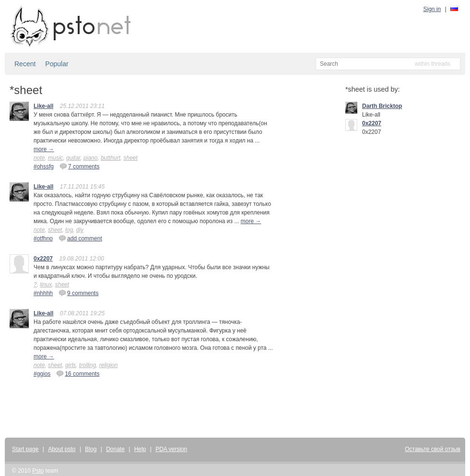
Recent (25, 64)
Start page (25, 449)
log (69, 230)
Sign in (432, 9)
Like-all (43, 106)
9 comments (78, 293)
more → (44, 149)
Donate (115, 449)
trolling (88, 365)
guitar (73, 158)
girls (70, 365)
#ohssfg (44, 167)
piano (90, 158)
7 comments (79, 166)
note (39, 158)
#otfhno (43, 238)
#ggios (42, 374)
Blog (91, 449)
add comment (80, 238)
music (55, 158)
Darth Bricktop (382, 106)
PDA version (171, 449)
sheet (131, 158)
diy (80, 230)
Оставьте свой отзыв (433, 449)
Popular (57, 64)
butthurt (111, 158)
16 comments (78, 373)
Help (140, 449)
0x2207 (43, 259)
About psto (62, 449)
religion (109, 365)
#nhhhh (43, 293)
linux (46, 285)
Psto (38, 471)
